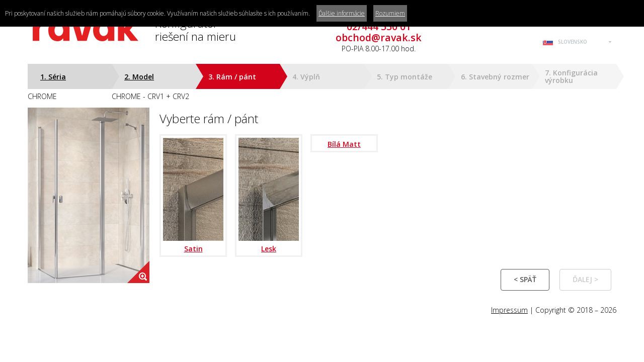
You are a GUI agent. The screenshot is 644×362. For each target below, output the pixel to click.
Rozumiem (390, 13)
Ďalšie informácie (342, 13)
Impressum (509, 310)
